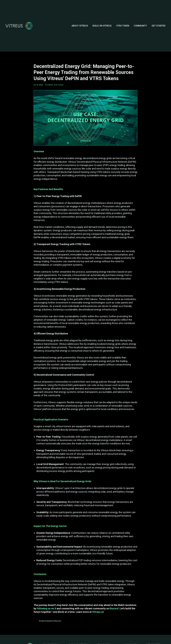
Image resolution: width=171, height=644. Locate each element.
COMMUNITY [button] (140, 26)
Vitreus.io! (98, 613)
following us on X (46, 610)
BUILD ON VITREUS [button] (102, 26)
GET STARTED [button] (159, 26)
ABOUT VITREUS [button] (80, 26)
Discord (114, 610)
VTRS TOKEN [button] (123, 26)
